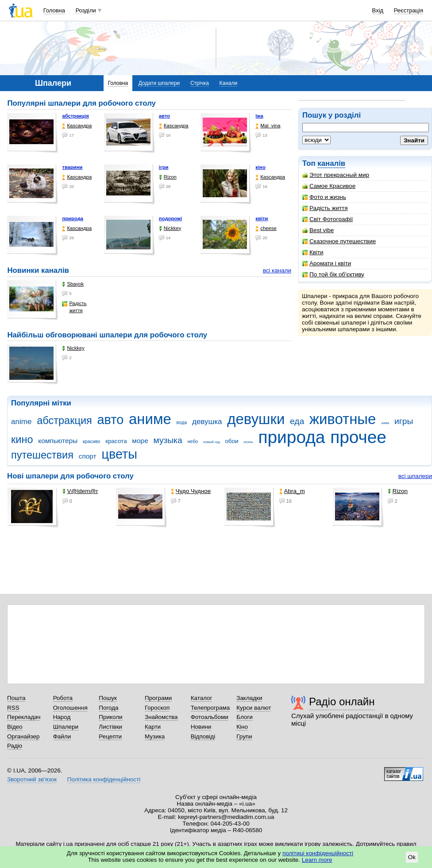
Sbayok (73, 284)
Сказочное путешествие (339, 241)
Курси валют (254, 708)
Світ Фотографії (328, 219)
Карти (153, 727)
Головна (54, 10)
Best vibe (318, 230)
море (140, 441)
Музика (155, 736)
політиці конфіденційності (318, 853)
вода (182, 422)
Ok (412, 857)
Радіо (15, 746)
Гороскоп (157, 708)
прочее (358, 437)
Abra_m (292, 491)
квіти (262, 218)
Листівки (110, 727)
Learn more (317, 860)
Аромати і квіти (327, 263)
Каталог (202, 698)
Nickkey (170, 228)
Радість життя (325, 208)
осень (248, 442)
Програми (158, 698)
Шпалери (66, 727)
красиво (92, 441)
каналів (331, 163)
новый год (211, 442)
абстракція (75, 116)
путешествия (42, 455)
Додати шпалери (159, 83)
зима (385, 423)
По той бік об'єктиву (333, 274)
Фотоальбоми (210, 717)
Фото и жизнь (324, 197)
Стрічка (200, 83)
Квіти (313, 252)
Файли (62, 736)
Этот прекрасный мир (336, 175)
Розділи (86, 10)
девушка (207, 422)
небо (193, 441)
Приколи (110, 717)
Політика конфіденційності (104, 779)
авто (164, 116)
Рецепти (110, 736)
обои (231, 441)
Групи (244, 736)
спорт (88, 456)
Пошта (16, 698)
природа (73, 218)
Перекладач (24, 717)
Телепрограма (210, 708)
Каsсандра (77, 126)
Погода (108, 708)
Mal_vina (268, 126)
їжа (259, 116)
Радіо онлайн (342, 702)
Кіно (242, 727)
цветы (119, 454)
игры (404, 421)
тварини (72, 167)
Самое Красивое (329, 186)
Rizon (168, 177)
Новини (201, 727)
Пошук (108, 698)
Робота (63, 698)
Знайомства (161, 717)
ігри (164, 167)
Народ (62, 717)
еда (297, 421)
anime (21, 422)
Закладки (249, 698)
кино (22, 440)
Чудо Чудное (191, 491)
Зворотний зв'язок (32, 779)
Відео (15, 727)
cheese (266, 228)
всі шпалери (415, 476)
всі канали (277, 270)
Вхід (378, 10)
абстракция (64, 421)
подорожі (170, 218)
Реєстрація (409, 10)
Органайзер (23, 736)
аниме (150, 419)
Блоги (245, 717)
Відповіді (203, 736)
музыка (168, 440)
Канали (229, 83)
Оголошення (70, 708)
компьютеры (58, 441)
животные (343, 419)
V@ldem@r (80, 491)
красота (116, 441)
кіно (260, 167)
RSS (13, 708)
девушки (256, 419)
